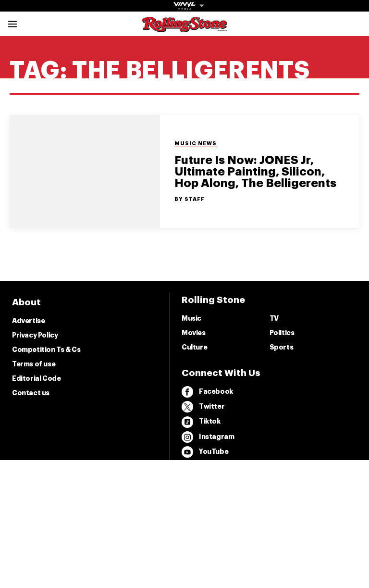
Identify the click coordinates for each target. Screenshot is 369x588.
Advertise (28, 321)
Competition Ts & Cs (46, 350)
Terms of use (34, 364)
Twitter (203, 407)
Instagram (208, 437)
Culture (194, 347)
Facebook (207, 392)
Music (191, 318)
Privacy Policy (35, 335)
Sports (282, 347)
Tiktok (201, 422)
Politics (282, 333)
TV (274, 318)
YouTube (205, 452)
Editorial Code (36, 378)
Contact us (31, 393)
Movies (194, 333)
